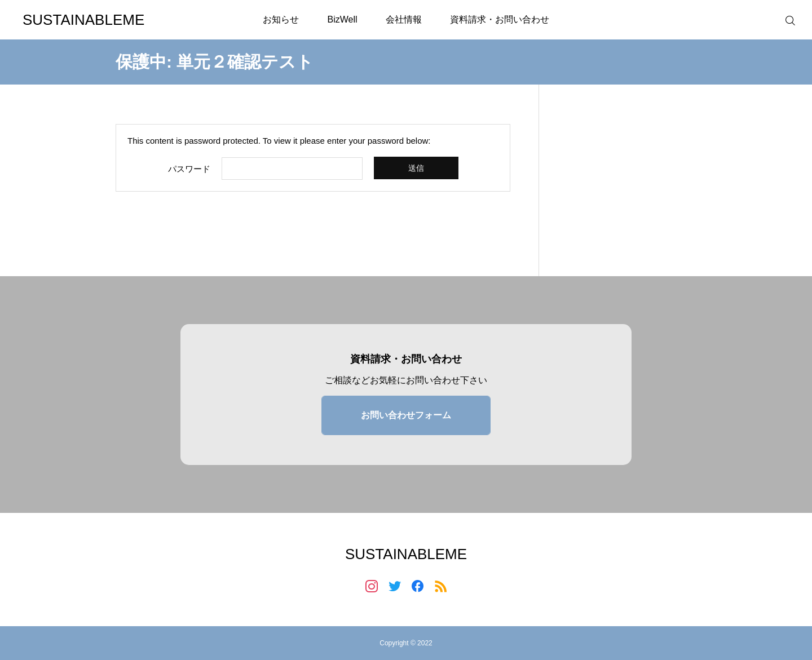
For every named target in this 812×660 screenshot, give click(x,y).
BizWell (342, 19)
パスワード (189, 169)
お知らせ (281, 19)
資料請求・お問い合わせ (500, 19)
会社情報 (404, 19)
